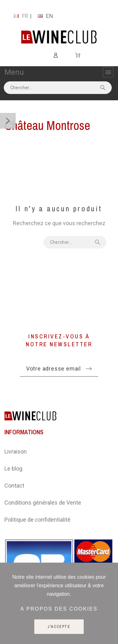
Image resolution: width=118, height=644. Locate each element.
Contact (14, 486)
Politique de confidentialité (37, 520)
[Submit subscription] (89, 369)
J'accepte (59, 627)
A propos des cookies (59, 609)
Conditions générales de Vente (43, 503)
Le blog (13, 468)
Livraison (16, 451)
